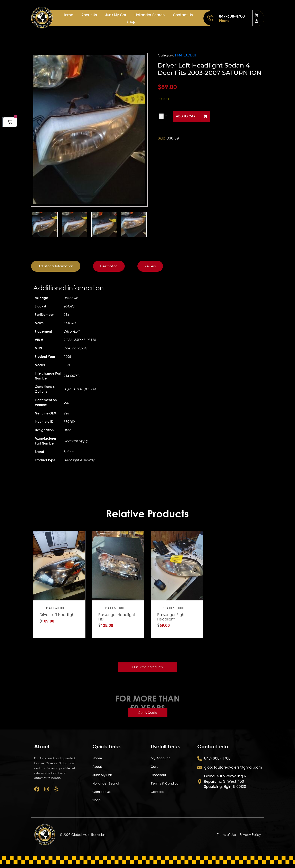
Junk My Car (116, 15)
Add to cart (186, 116)
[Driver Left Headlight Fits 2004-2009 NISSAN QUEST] (77, 554)
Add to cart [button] (77, 578)
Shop (131, 21)
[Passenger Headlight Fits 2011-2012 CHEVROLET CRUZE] (136, 554)
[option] (89, 130)
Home (68, 15)
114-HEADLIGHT (187, 55)
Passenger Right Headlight (171, 617)
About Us (89, 15)
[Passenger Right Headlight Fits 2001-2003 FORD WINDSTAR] (195, 554)
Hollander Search (150, 15)
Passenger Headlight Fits (117, 617)
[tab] (56, 266)
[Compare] (77, 570)
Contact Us (183, 15)
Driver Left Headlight (57, 615)
